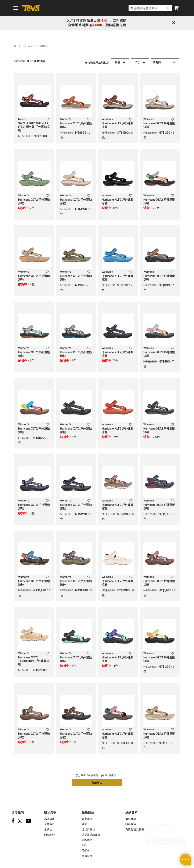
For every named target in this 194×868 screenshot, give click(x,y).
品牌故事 (49, 819)
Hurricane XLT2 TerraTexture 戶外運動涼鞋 (34, 661)
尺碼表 (86, 851)
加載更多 (97, 783)
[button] (47, 119)
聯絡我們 (87, 840)
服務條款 (131, 819)
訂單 (84, 824)
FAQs (85, 845)
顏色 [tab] (117, 62)
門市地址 (49, 835)
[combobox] (150, 8)
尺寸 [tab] (137, 62)
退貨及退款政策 (91, 835)
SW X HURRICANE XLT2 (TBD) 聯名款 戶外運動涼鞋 (34, 127)
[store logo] (32, 8)
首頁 (15, 46)
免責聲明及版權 (135, 829)
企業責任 (49, 824)
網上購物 (87, 819)
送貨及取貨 (88, 829)
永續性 (48, 829)
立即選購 (119, 21)
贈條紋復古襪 (116, 25)
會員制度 (87, 856)
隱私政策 (131, 824)
